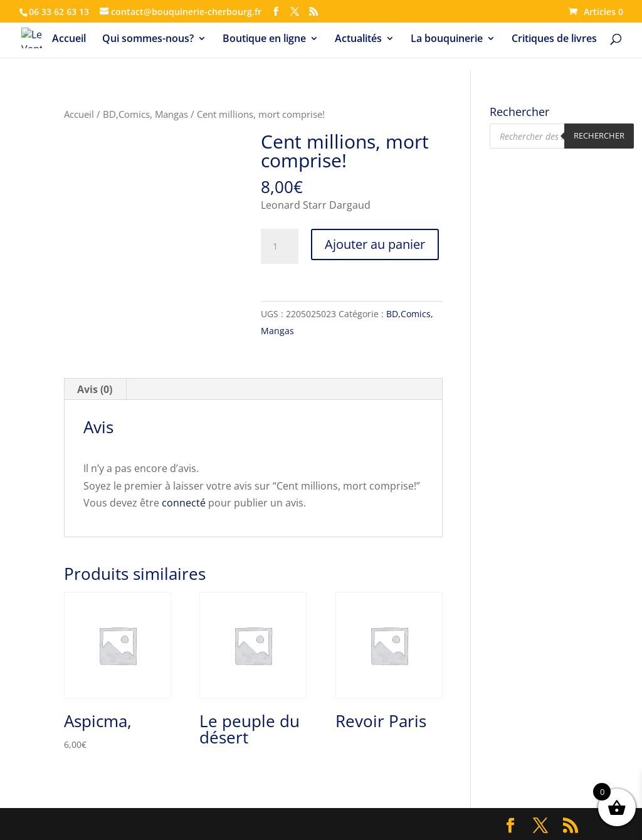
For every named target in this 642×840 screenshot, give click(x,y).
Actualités (358, 39)
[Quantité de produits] (280, 246)
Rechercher (599, 135)
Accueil (69, 39)
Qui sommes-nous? (148, 39)
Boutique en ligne (264, 39)
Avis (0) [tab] (95, 389)
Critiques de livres (554, 39)
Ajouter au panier (375, 244)
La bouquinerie (447, 39)
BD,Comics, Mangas (145, 114)
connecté (184, 503)
